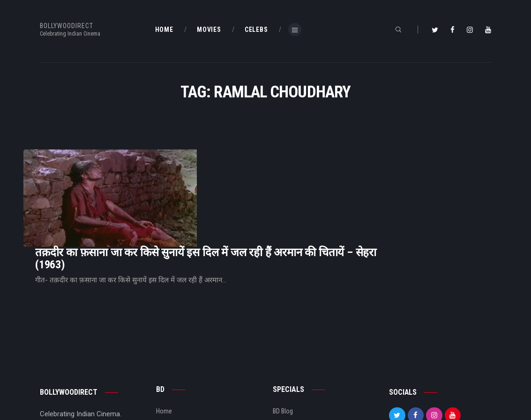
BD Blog (166, 357)
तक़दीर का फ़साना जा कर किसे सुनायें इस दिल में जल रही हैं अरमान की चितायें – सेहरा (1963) (323, 175)
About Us (168, 372)
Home (164, 341)
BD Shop (284, 357)
